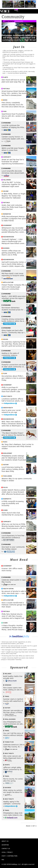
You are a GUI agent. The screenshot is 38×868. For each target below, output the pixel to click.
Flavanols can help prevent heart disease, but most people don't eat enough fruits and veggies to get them (19, 64)
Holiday (6, 191)
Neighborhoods (9, 237)
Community (19, 21)
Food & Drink (7, 476)
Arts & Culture (8, 282)
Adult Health (8, 396)
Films (5, 373)
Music (5, 442)
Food (5, 111)
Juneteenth (9, 21)
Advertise (5, 845)
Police (5, 487)
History (6, 465)
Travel (7, 696)
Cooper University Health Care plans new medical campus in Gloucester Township (17, 659)
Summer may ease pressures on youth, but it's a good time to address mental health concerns (19, 647)
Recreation (7, 214)
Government (7, 225)
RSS (3, 860)
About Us (5, 841)
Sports (7, 765)
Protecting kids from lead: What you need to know (18, 656)
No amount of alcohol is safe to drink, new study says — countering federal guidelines (19, 72)
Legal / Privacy (7, 852)
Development (8, 453)
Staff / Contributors (9, 856)
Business (6, 248)
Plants (5, 77)
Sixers (5, 510)
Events (16, 11)
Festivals (6, 89)
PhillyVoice (5, 11)
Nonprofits (7, 499)
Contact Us (6, 848)
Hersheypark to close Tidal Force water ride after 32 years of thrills (19, 68)
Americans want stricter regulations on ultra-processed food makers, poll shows (16, 643)
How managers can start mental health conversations (19, 650)
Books (5, 100)
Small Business (10, 719)
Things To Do (9, 742)
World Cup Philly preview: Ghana (14, 60)
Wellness (8, 674)
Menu (35, 11)
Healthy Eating (8, 589)
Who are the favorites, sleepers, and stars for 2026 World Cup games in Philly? (18, 51)
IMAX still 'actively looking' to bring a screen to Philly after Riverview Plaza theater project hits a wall (18, 56)
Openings (8, 685)
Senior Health (8, 408)
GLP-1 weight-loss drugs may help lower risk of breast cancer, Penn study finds (19, 653)
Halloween (7, 180)
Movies (6, 339)
